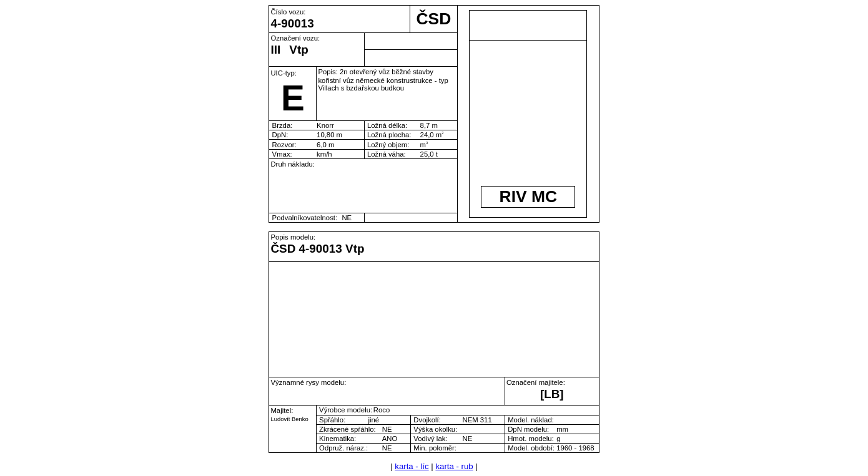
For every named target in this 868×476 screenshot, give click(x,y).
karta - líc (412, 466)
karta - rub (454, 466)
